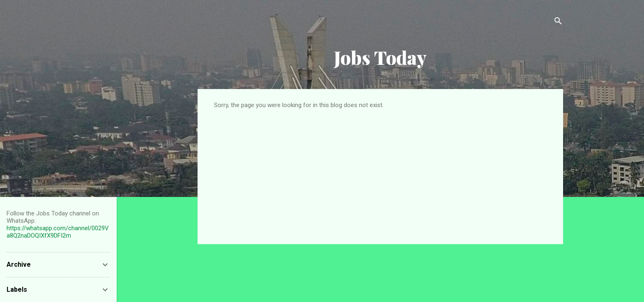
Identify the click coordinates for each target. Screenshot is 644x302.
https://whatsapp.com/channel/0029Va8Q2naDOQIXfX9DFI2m (58, 232)
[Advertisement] (380, 170)
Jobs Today (380, 57)
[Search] (558, 22)
